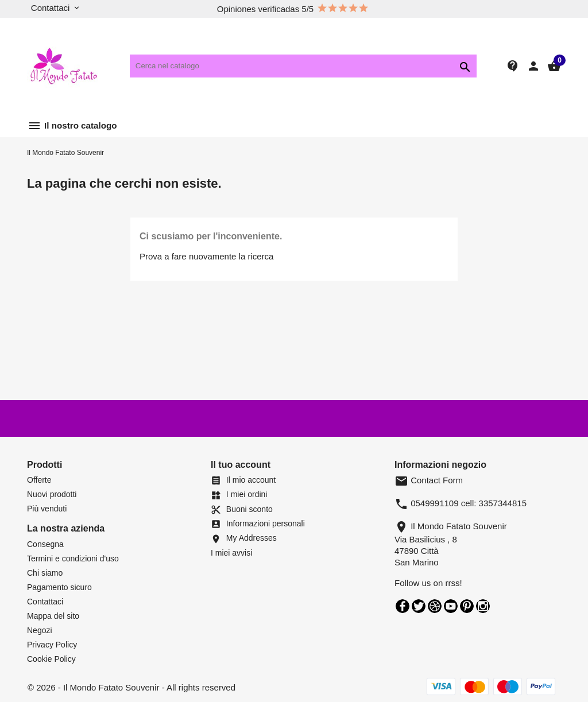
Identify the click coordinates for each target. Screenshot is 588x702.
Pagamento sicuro (59, 587)
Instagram (483, 606)
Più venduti (47, 509)
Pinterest (467, 606)
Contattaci (45, 602)
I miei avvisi (231, 553)
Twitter (419, 606)
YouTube (451, 606)
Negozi (40, 630)
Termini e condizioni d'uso (73, 559)
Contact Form (429, 480)
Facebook (403, 606)
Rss (435, 606)
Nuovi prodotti (52, 494)
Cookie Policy (51, 659)
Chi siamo (45, 573)
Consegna (45, 544)
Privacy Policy (52, 645)
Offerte (39, 480)
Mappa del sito (53, 616)
